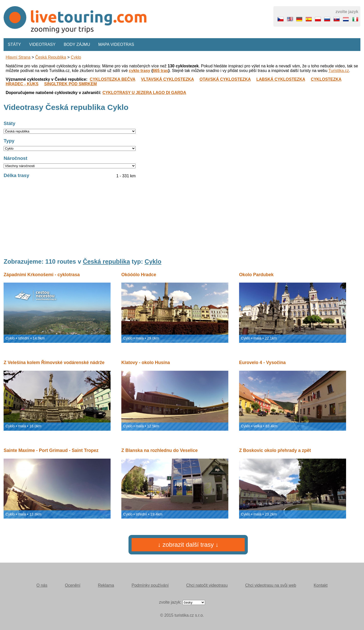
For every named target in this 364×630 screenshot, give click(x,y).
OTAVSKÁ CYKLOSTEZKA (225, 79)
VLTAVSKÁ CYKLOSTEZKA (168, 79)
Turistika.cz (339, 71)
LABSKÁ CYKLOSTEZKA (281, 79)
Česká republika (51, 57)
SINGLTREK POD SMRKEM (70, 84)
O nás (42, 585)
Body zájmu (77, 44)
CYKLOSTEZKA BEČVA (112, 79)
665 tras (161, 71)
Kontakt (320, 585)
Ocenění (72, 585)
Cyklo (76, 57)
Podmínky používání (150, 585)
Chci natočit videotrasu (207, 585)
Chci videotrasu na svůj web (271, 585)
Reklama (106, 585)
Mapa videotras (116, 44)
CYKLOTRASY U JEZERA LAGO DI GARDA (144, 93)
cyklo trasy (140, 71)
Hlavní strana (18, 57)
